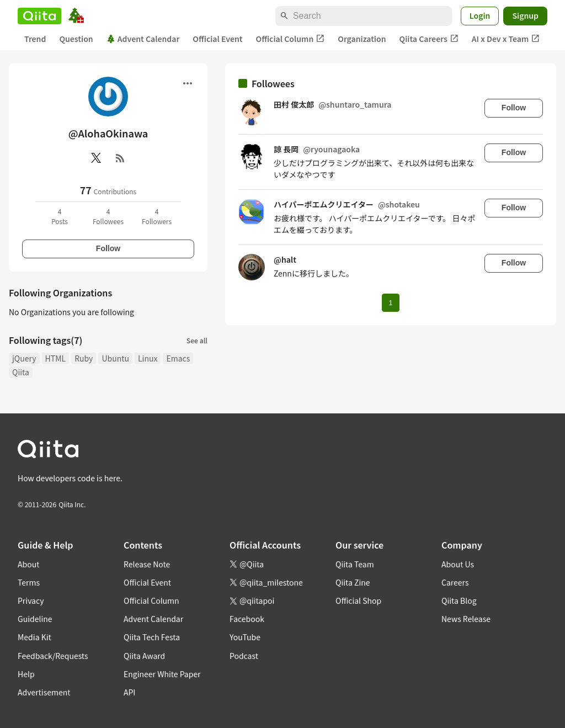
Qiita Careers (429, 39)
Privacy (31, 601)
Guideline (35, 619)
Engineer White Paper (162, 674)
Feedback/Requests (53, 656)
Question (76, 39)
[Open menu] (188, 83)
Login (480, 15)
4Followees (108, 216)
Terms (29, 582)
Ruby (84, 358)
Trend (35, 39)
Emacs (178, 358)
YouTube (245, 637)
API (129, 692)
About (28, 564)
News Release (466, 619)
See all (197, 340)
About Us (458, 564)
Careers (455, 582)
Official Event (217, 39)
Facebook (247, 619)
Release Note (147, 564)
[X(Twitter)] (96, 158)
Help (26, 674)
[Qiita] (39, 16)
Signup (525, 15)
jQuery (24, 358)
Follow (108, 248)
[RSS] (120, 158)
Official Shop (358, 601)
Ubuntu (115, 358)
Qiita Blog (459, 601)
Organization (362, 39)
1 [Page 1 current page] (390, 303)
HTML (56, 358)
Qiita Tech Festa (152, 637)
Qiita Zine (353, 582)
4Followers (157, 216)
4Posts (60, 216)
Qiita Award (144, 656)
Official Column (291, 39)
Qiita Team (355, 564)
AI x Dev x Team (506, 39)
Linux (148, 358)
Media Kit (34, 637)
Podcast (244, 656)
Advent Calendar (143, 39)
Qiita (21, 372)
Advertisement (44, 692)
